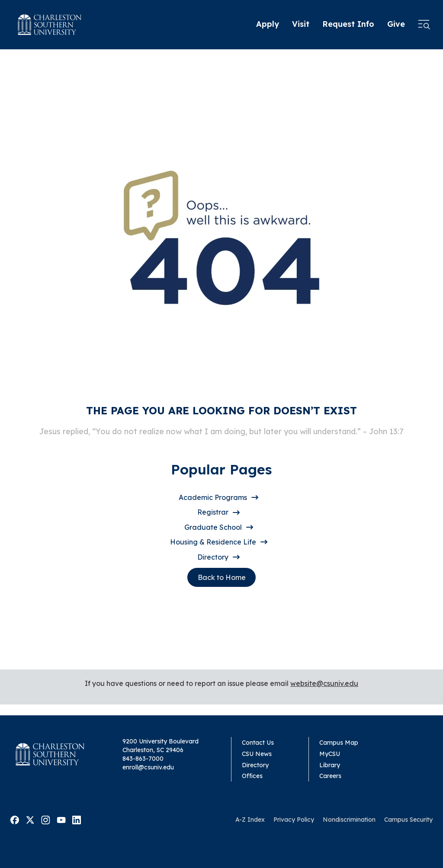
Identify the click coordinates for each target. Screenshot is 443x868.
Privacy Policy (294, 820)
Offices (252, 776)
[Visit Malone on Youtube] (61, 819)
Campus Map (339, 743)
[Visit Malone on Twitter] (30, 819)
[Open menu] (424, 25)
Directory (213, 557)
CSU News (257, 754)
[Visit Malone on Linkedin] (77, 819)
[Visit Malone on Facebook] (15, 819)
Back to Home (222, 577)
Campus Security (408, 820)
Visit (301, 24)
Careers (330, 776)
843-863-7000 (143, 759)
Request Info (348, 24)
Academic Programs (213, 497)
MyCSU (330, 754)
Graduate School (213, 527)
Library (330, 765)
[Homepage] (50, 25)
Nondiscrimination (349, 820)
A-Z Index (250, 820)
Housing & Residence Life (213, 542)
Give (396, 24)
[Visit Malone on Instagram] (46, 819)
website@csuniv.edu (324, 683)
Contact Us (258, 743)
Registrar (213, 512)
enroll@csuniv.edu (148, 767)
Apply (268, 24)
